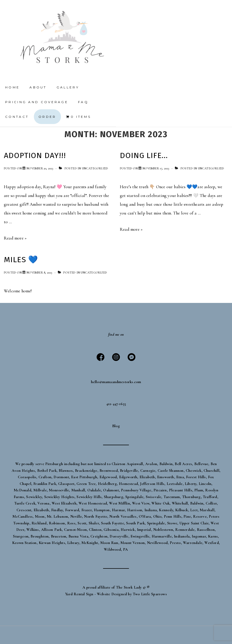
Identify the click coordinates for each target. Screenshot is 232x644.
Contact (17, 117)
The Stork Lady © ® (133, 587)
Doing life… (144, 155)
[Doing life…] (156, 168)
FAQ (83, 102)
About (38, 87)
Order (47, 117)
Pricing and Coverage (37, 102)
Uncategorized (95, 168)
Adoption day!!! (35, 155)
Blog (116, 426)
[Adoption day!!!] (40, 168)
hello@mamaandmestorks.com (116, 382)
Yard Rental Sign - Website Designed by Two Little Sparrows (116, 594)
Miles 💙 (21, 260)
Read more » (15, 238)
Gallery (68, 87)
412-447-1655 (116, 404)
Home (12, 87)
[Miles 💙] (39, 273)
